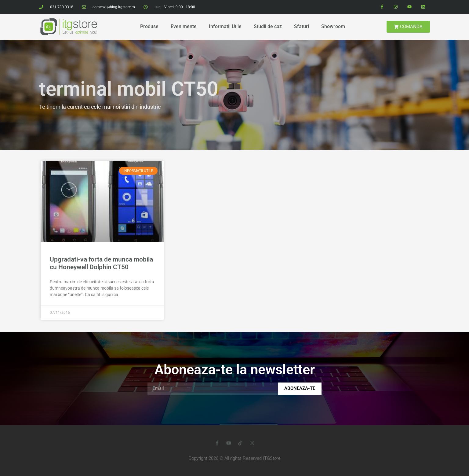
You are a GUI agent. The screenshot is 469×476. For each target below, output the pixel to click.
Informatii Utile (225, 26)
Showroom (333, 26)
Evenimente (184, 26)
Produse (149, 26)
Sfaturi (302, 26)
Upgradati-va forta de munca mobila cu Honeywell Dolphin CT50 (101, 263)
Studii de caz (268, 26)
